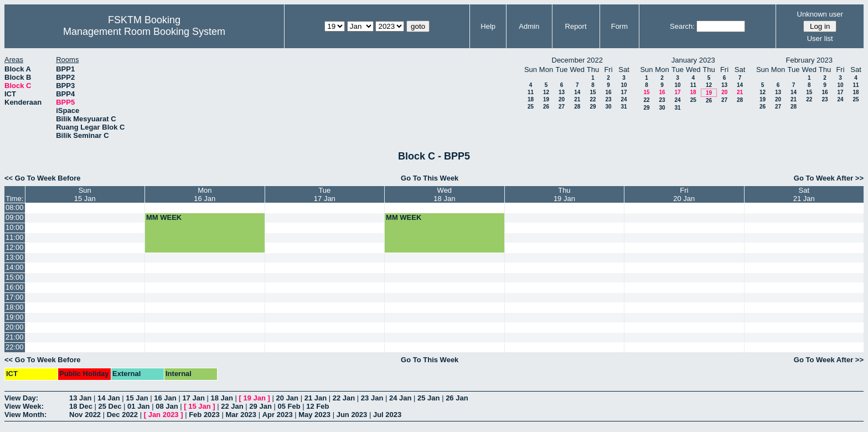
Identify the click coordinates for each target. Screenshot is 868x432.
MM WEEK (164, 217)
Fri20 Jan (684, 194)
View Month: (25, 415)
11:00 (15, 237)
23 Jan (372, 398)
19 (546, 99)
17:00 (15, 297)
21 (577, 99)
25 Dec (110, 406)
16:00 (15, 287)
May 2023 (314, 415)
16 (608, 92)
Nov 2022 (85, 415)
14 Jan (108, 398)
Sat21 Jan (804, 194)
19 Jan (255, 398)
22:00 (15, 347)
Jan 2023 (164, 415)
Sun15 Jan (85, 194)
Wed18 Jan (444, 194)
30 (608, 107)
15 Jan (137, 398)
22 (593, 99)
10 (624, 85)
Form (619, 26)
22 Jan (344, 398)
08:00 (15, 207)
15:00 (15, 277)
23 (608, 99)
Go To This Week (430, 178)
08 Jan (167, 406)
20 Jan (287, 398)
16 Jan (165, 398)
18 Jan (221, 398)
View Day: (21, 398)
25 (531, 107)
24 (624, 99)
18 (531, 99)
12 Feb (317, 406)
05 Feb (289, 406)
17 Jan (193, 398)
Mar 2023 (241, 415)
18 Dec (81, 406)
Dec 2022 (122, 415)
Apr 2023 (278, 415)
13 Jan (80, 398)
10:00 (15, 227)
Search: (682, 26)
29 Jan (260, 406)
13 (562, 92)
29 (593, 107)
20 (562, 99)
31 (624, 107)
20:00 (15, 327)
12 (546, 92)
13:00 (15, 257)
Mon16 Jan (205, 194)
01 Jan (138, 406)
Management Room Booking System (144, 32)
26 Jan (457, 398)
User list (820, 38)
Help (488, 26)
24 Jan (400, 398)
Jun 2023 (352, 415)
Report (576, 26)
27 (562, 107)
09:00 (15, 217)
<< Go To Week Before (43, 178)
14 (577, 92)
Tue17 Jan (325, 194)
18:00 (15, 307)
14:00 (15, 267)
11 (531, 92)
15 (593, 92)
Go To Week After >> (829, 178)
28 (577, 107)
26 (546, 107)
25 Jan (428, 398)
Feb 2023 (204, 415)
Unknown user (820, 14)
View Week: (24, 406)
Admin (529, 26)
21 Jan (316, 398)
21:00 (15, 337)
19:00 (15, 317)
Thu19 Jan (564, 194)
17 (624, 92)
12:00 (15, 247)
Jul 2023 (387, 415)
